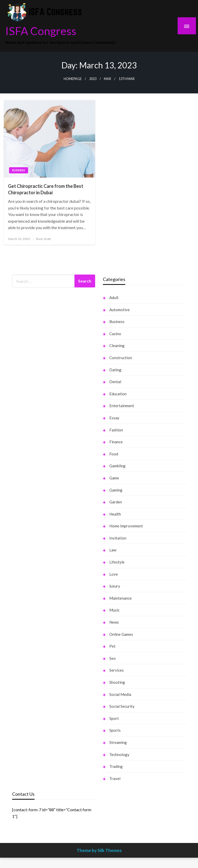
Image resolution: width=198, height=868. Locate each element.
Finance (116, 442)
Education (118, 394)
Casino (115, 334)
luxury (115, 586)
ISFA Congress (41, 31)
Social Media (120, 694)
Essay (114, 418)
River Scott (43, 239)
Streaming (118, 742)
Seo (113, 658)
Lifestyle (117, 562)
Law (113, 550)
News (114, 622)
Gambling (117, 466)
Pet (112, 646)
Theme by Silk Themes (99, 850)
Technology (119, 754)
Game (114, 478)
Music (114, 610)
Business (19, 170)
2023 (93, 79)
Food (114, 454)
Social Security (122, 706)
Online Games (121, 634)
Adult (114, 298)
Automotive (119, 310)
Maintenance (121, 598)
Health (115, 514)
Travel (115, 778)
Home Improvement (126, 526)
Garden (116, 502)
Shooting (117, 682)
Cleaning (117, 345)
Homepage (73, 79)
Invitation (118, 538)
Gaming (116, 490)
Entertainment (122, 406)
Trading (116, 766)
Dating (115, 370)
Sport (114, 718)
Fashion (116, 430)
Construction (121, 358)
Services (117, 670)
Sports (115, 730)
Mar (108, 79)
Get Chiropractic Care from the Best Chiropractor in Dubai (46, 189)
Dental (115, 382)
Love (114, 574)
